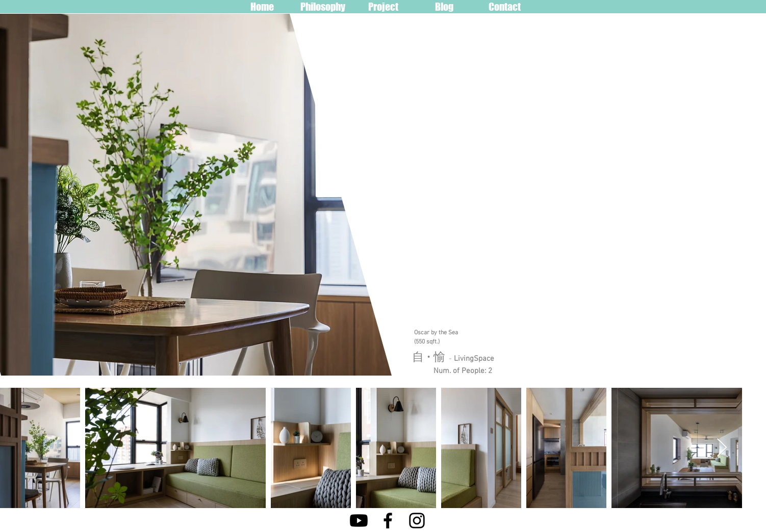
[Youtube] (359, 521)
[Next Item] (722, 448)
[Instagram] (417, 521)
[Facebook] (388, 521)
